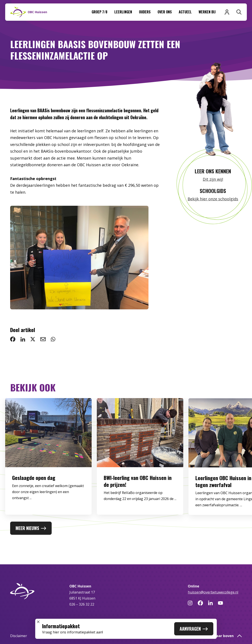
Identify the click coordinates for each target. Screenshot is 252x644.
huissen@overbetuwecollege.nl (213, 592)
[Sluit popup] (38, 622)
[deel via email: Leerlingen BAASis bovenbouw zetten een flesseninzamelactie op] (43, 339)
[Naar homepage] (29, 12)
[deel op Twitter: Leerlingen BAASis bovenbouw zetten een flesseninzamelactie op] (33, 339)
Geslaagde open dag (34, 483)
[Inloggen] (227, 12)
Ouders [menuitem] (145, 12)
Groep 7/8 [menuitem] (100, 12)
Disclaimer (19, 636)
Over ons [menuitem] (165, 12)
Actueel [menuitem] (185, 12)
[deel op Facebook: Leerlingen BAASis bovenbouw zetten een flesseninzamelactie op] (13, 339)
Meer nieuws (31, 528)
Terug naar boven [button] (222, 636)
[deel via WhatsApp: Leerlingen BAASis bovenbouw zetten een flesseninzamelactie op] (53, 339)
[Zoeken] (239, 12)
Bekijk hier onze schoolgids (213, 199)
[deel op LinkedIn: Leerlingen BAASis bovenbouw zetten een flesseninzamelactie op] (23, 339)
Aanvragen (194, 629)
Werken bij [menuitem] (207, 12)
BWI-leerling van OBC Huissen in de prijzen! (138, 486)
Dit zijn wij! (213, 179)
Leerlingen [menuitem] (123, 12)
